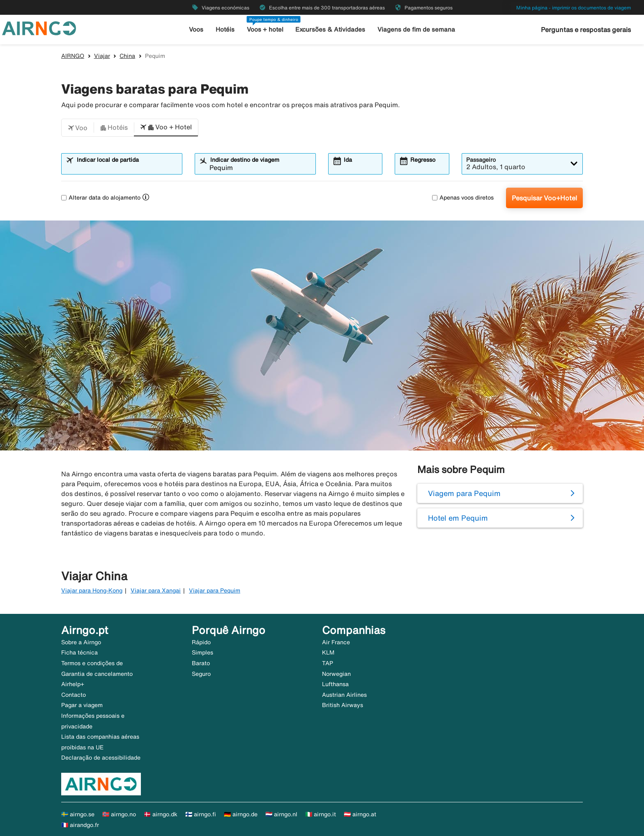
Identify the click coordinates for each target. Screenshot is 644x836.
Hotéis (225, 29)
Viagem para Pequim (464, 493)
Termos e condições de (92, 663)
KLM (328, 652)
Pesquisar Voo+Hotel (544, 198)
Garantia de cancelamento (97, 674)
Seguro (201, 674)
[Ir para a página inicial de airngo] (39, 28)
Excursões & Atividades (330, 29)
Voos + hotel (265, 29)
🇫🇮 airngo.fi (201, 814)
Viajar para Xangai (156, 590)
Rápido (201, 642)
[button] (78, 128)
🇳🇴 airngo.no (119, 814)
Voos (196, 29)
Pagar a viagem (82, 705)
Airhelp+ (73, 684)
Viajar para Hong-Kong (92, 590)
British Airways (343, 705)
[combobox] (127, 168)
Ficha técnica (79, 652)
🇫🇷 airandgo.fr (80, 825)
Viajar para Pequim (215, 590)
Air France (336, 642)
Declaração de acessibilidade (101, 758)
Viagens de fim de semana (416, 29)
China (127, 56)
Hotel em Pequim (458, 518)
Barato (201, 663)
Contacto (74, 695)
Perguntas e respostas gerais (586, 30)
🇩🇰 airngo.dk (161, 814)
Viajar (102, 56)
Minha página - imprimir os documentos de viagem (574, 8)
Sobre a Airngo (81, 642)
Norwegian (336, 674)
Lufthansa (335, 684)
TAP (328, 663)
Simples (202, 652)
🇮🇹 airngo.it (321, 814)
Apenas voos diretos (463, 198)
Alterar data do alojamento (101, 198)
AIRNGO (73, 56)
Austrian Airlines (344, 695)
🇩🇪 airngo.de (241, 814)
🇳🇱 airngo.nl (281, 814)
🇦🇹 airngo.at (360, 814)
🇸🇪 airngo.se (78, 814)
